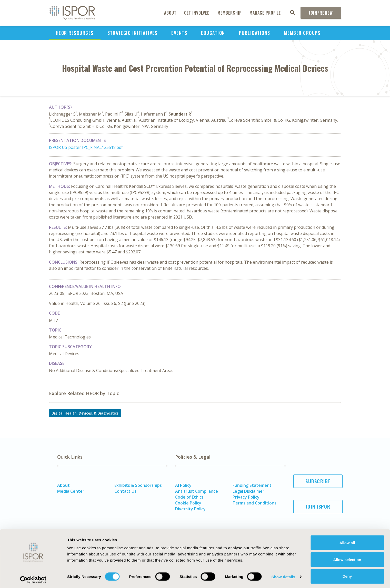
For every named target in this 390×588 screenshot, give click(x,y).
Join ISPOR (318, 507)
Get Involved (197, 13)
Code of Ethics (189, 497)
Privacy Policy (246, 497)
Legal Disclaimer (248, 491)
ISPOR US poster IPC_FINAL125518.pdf (86, 147)
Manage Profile (265, 13)
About (170, 13)
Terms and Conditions (254, 503)
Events (179, 33)
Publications (255, 33)
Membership (230, 13)
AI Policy (183, 485)
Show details (283, 575)
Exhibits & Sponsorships (138, 485)
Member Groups (302, 33)
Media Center (71, 491)
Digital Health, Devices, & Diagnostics (85, 413)
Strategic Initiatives (133, 33)
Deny (347, 574)
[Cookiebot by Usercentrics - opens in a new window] (33, 578)
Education (213, 33)
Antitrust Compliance (197, 491)
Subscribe (318, 481)
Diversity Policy (190, 509)
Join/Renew (321, 13)
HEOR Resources (75, 33)
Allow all (347, 541)
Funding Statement (252, 485)
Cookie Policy (188, 503)
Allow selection (347, 558)
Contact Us (125, 491)
